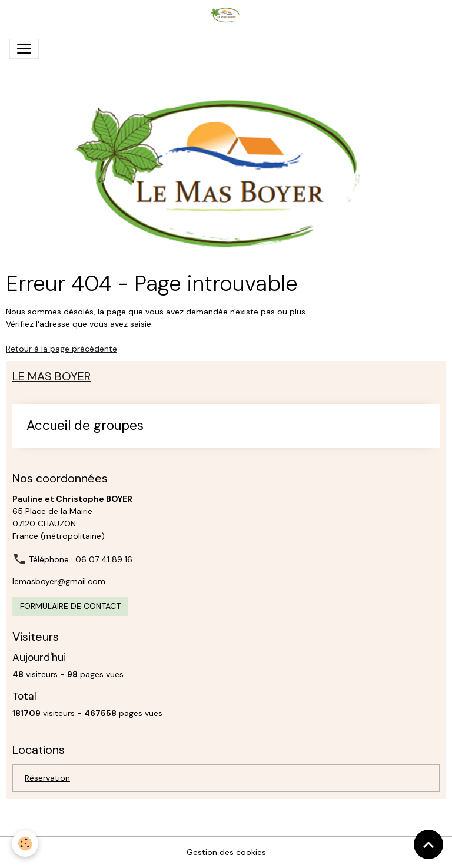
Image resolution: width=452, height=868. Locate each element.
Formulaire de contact (70, 606)
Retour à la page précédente (62, 349)
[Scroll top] (428, 844)
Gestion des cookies (226, 852)
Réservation (47, 778)
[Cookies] (25, 844)
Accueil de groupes (85, 426)
